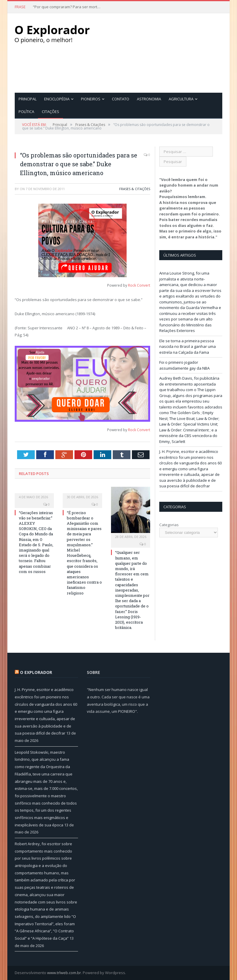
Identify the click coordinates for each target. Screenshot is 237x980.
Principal (28, 99)
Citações (50, 112)
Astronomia (149, 99)
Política (26, 112)
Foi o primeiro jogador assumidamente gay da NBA (184, 365)
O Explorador (36, 672)
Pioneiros (91, 99)
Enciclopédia (57, 99)
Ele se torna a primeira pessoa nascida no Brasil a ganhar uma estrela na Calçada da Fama (188, 347)
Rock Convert (139, 285)
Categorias (169, 525)
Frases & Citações (135, 189)
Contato (121, 99)
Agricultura (181, 99)
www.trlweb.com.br (64, 973)
